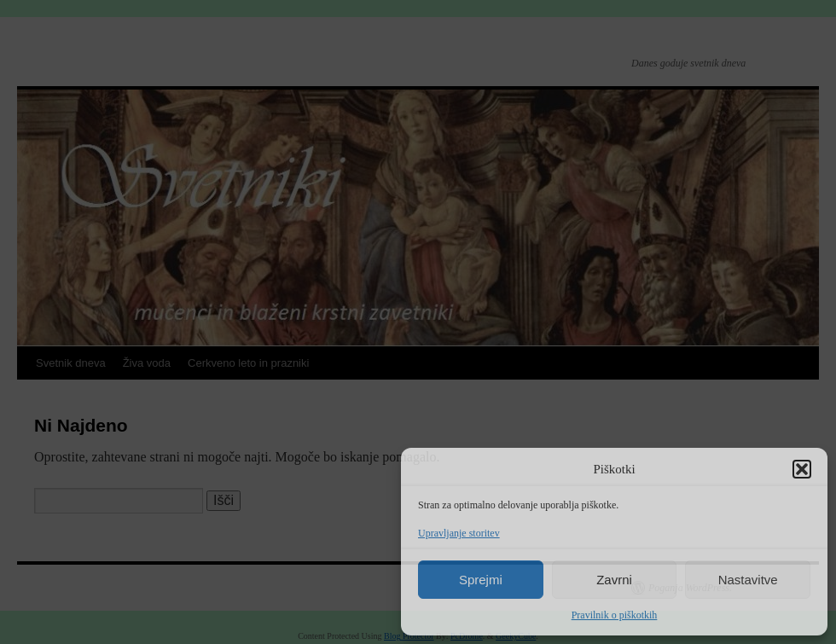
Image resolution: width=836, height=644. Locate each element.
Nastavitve (748, 580)
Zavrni (614, 580)
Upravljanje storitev (459, 533)
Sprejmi (481, 580)
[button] (802, 469)
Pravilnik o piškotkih (615, 615)
